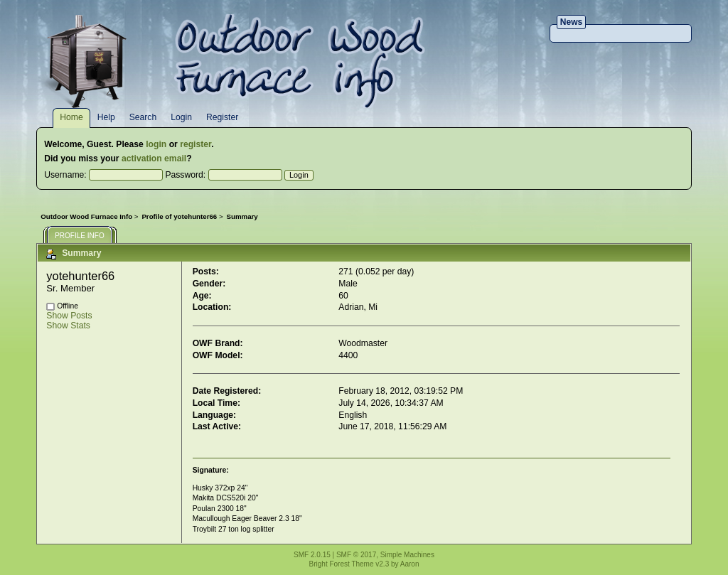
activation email (154, 158)
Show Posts (69, 316)
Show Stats (68, 326)
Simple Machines (407, 555)
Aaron (410, 564)
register (196, 144)
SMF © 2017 (356, 555)
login (156, 144)
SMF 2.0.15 (312, 555)
